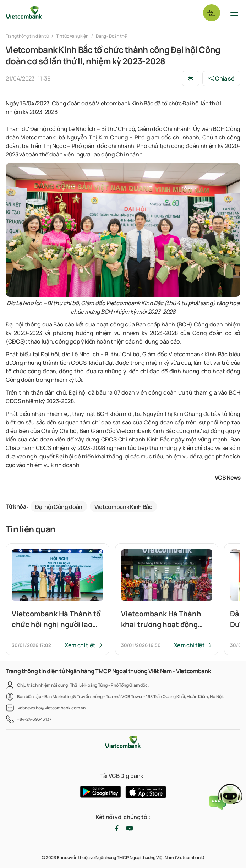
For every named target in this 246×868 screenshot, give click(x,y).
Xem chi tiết (80, 645)
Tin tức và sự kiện (72, 36)
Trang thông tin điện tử (28, 36)
